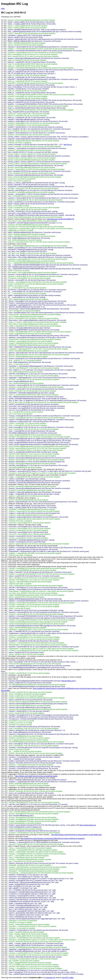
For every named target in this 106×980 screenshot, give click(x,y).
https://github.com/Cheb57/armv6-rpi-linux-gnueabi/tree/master (36, 776)
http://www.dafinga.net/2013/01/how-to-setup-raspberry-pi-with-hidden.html (76, 835)
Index (3, 9)
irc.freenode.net (50, 978)
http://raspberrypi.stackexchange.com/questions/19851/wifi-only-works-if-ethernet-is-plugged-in (53, 839)
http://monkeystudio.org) (88, 825)
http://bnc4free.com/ (68, 681)
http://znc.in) (68, 145)
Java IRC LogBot (68, 978)
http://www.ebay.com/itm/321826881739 (61, 219)
